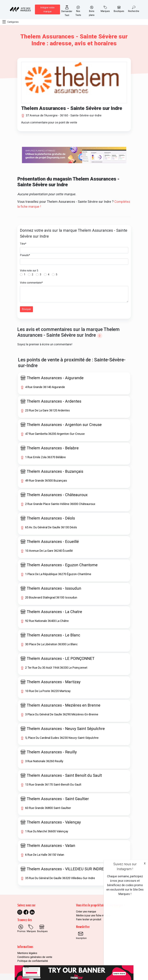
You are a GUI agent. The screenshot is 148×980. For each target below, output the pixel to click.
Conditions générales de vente (35, 957)
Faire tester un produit (89, 919)
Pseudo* (25, 255)
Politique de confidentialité (33, 961)
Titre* (23, 244)
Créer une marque (86, 912)
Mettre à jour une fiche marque (93, 915)
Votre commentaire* (31, 283)
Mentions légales (27, 953)
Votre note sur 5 (29, 271)
